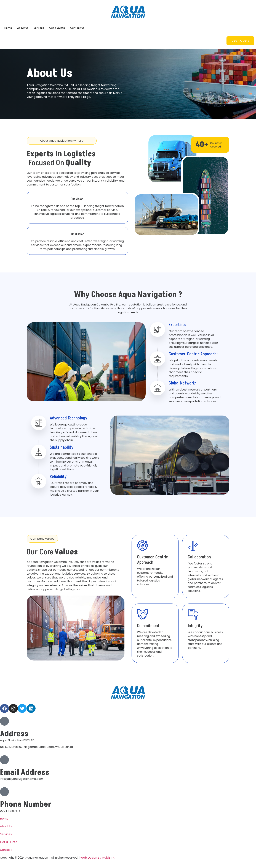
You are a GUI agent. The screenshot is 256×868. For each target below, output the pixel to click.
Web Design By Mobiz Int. (98, 858)
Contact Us (77, 28)
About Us (23, 28)
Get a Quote (57, 28)
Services (39, 28)
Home (8, 28)
